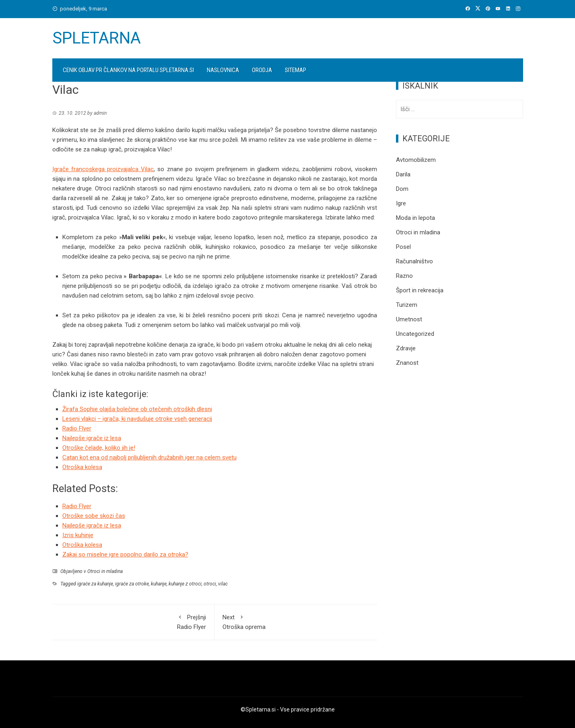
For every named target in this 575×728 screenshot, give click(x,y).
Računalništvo (414, 261)
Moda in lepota (415, 218)
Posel (403, 247)
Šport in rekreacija (420, 290)
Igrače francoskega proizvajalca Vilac (103, 169)
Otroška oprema (296, 621)
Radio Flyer (77, 428)
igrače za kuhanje (95, 584)
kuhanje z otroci (185, 584)
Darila (403, 174)
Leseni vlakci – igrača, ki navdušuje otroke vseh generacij (137, 419)
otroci (210, 584)
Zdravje (406, 348)
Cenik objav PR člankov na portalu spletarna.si (128, 70)
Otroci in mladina (105, 571)
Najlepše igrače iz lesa (92, 438)
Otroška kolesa (82, 467)
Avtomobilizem (416, 160)
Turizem (407, 305)
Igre (401, 203)
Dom (402, 189)
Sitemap (296, 70)
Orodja (262, 70)
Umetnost (409, 319)
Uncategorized (415, 334)
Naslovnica (223, 70)
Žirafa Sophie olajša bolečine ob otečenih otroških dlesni (137, 409)
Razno (404, 276)
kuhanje (159, 584)
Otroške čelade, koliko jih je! (99, 448)
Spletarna (97, 38)
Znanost (407, 363)
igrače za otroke (132, 584)
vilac (223, 584)
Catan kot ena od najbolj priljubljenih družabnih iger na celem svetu (149, 457)
